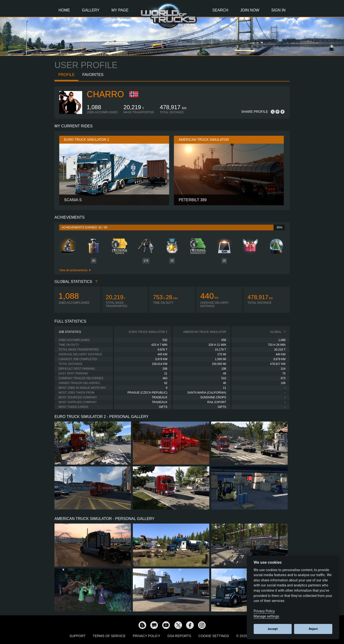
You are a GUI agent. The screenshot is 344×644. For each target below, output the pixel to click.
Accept (273, 629)
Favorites (93, 75)
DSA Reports (179, 636)
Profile (66, 75)
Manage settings (266, 616)
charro (105, 94)
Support (78, 636)
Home (64, 10)
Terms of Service (109, 636)
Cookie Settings (214, 636)
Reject (313, 629)
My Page (120, 10)
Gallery (91, 10)
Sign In (278, 10)
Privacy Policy (147, 636)
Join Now (250, 10)
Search (220, 10)
